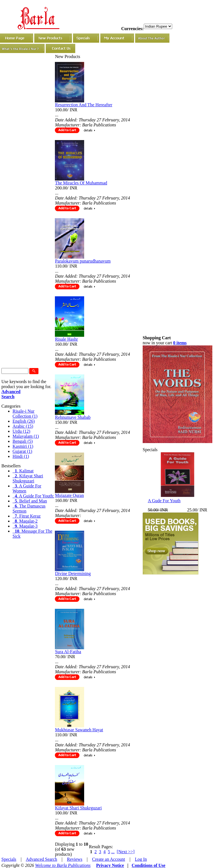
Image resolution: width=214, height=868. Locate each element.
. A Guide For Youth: (33, 496)
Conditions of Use (148, 865)
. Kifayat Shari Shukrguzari (28, 478)
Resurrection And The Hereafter (83, 105)
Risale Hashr (66, 339)
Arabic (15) (23, 426)
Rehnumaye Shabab (73, 417)
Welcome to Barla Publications (63, 865)
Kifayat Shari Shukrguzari (78, 808)
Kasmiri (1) (23, 446)
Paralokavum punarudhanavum (83, 261)
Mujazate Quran (69, 495)
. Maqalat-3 (25, 526)
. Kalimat (23, 471)
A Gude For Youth (164, 501)
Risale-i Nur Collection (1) (25, 414)
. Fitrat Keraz (27, 516)
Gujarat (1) (22, 451)
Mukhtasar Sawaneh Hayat (79, 730)
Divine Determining (73, 574)
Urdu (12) (21, 431)
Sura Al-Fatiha (68, 652)
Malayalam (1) (26, 436)
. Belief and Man (30, 501)
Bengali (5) (23, 441)
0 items (180, 343)
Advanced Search (42, 859)
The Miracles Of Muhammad (81, 183)
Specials (9, 859)
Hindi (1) (21, 456)
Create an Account (109, 859)
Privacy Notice (110, 865)
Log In (141, 859)
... (113, 852)
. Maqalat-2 (25, 521)
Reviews (75, 859)
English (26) (24, 421)
